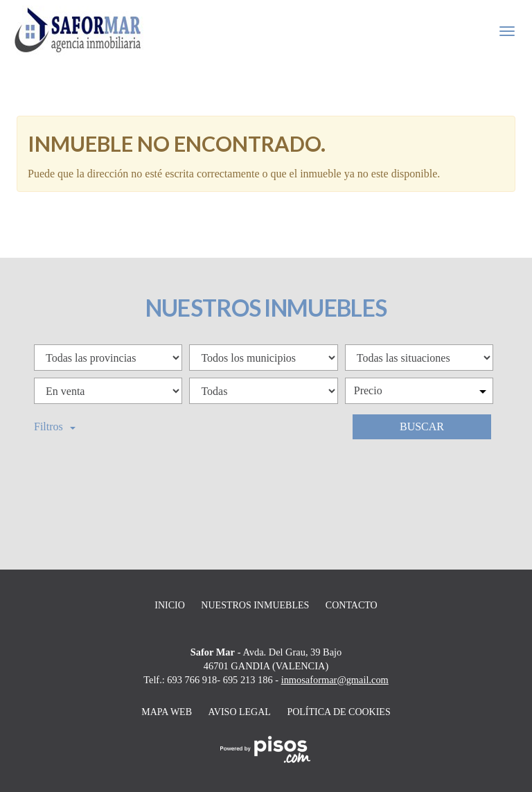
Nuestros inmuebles (255, 605)
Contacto (352, 605)
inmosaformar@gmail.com (335, 680)
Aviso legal (240, 712)
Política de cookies (338, 712)
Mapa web (167, 712)
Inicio (170, 605)
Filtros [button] (55, 426)
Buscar (422, 426)
